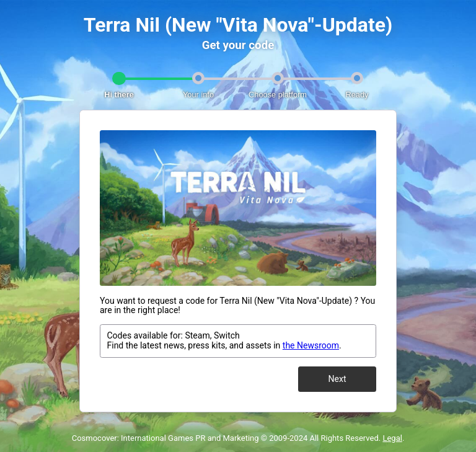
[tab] (119, 81)
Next (337, 379)
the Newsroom (311, 345)
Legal (392, 438)
